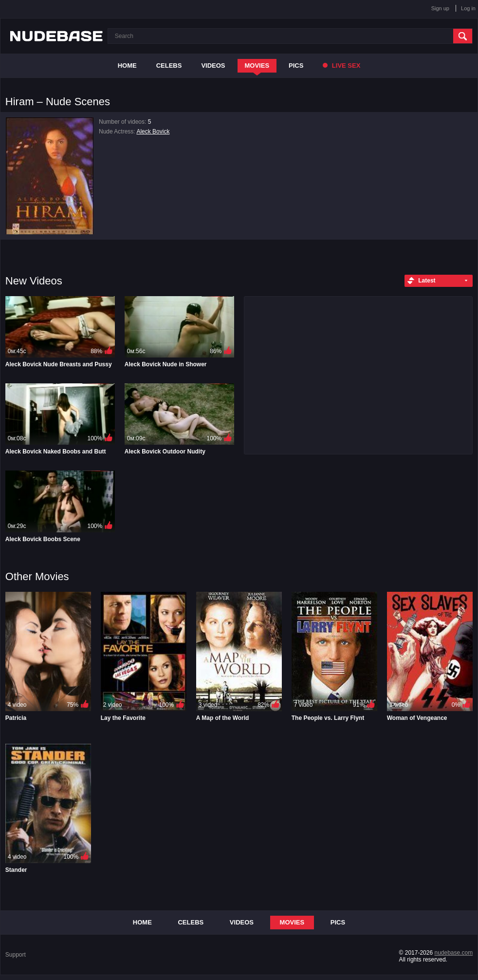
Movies (257, 66)
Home (127, 66)
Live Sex (341, 66)
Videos (213, 66)
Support (16, 955)
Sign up (440, 8)
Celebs (169, 66)
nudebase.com (453, 953)
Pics (296, 66)
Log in (468, 8)
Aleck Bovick (153, 132)
